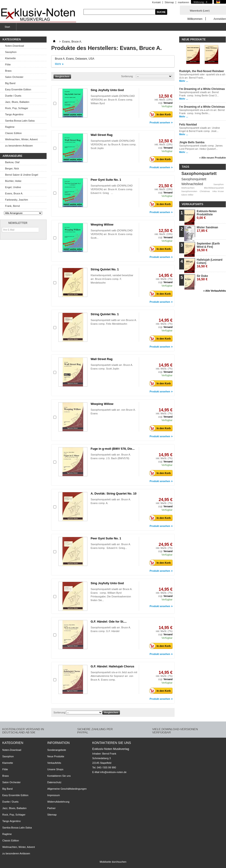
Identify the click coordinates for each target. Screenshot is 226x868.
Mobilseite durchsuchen (113, 862)
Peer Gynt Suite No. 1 (106, 180)
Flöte (8, 64)
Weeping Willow (102, 225)
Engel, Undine (13, 187)
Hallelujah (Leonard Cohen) (210, 263)
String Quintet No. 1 (105, 269)
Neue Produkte (194, 40)
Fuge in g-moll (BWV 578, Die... (113, 449)
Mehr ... (184, 81)
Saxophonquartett (199, 174)
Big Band (10, 83)
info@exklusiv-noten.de (113, 772)
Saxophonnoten (189, 191)
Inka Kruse (218, 191)
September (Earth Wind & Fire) (208, 247)
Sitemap (169, 2)
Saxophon (11, 52)
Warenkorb (200, 11)
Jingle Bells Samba (192, 142)
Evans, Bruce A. (14, 193)
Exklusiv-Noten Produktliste (207, 215)
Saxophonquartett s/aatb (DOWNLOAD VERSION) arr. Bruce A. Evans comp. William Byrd (113, 100)
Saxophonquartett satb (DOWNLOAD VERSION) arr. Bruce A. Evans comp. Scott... (112, 234)
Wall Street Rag (102, 135)
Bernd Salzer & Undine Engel (22, 175)
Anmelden (220, 19)
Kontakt (156, 2)
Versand (168, 103)
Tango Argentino (14, 114)
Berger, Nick (12, 168)
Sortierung (127, 76)
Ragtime (10, 127)
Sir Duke (202, 278)
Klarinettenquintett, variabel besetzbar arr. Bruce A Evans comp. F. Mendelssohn (112, 279)
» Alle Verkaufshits (215, 291)
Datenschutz (54, 782)
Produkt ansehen (160, 122)
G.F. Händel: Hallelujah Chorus (112, 666)
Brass (8, 71)
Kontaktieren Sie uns (59, 776)
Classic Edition (13, 133)
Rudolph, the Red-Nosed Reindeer (202, 71)
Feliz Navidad (188, 125)
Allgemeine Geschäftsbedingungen (67, 789)
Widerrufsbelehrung (58, 802)
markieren (183, 2)
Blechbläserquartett (214, 188)
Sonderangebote (57, 750)
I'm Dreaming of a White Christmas (202, 89)
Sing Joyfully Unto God (107, 90)
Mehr (58, 64)
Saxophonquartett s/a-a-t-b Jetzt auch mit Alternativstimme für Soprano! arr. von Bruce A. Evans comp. (114, 676)
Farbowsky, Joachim (16, 200)
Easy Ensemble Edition (18, 89)
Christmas (205, 191)
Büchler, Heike (13, 181)
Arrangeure (12, 156)
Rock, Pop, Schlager (17, 108)
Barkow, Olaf (12, 162)
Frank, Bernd (12, 206)
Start (7, 28)
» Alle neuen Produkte (213, 158)
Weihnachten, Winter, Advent (21, 139)
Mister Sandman (207, 229)
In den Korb (161, 114)
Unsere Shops (55, 769)
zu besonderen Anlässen (19, 146)
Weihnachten (188, 188)
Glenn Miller (187, 195)
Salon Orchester (14, 77)
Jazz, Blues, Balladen (17, 102)
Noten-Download (15, 46)
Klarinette (10, 58)
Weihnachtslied (192, 184)
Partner (51, 808)
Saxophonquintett (194, 179)
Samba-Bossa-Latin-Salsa (20, 121)
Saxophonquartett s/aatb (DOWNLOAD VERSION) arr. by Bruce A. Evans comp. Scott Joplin (113, 144)
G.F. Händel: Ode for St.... (109, 622)
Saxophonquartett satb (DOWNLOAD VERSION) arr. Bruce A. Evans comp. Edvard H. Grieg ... (112, 189)
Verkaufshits (192, 204)
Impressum (54, 795)
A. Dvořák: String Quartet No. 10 (114, 494)
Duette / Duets (13, 96)
